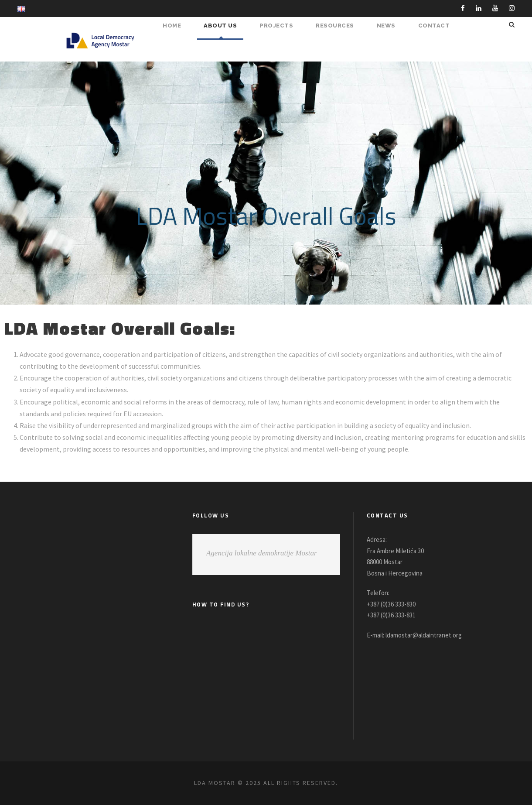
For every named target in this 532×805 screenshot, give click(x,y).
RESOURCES (339, 26)
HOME (179, 26)
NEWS (389, 26)
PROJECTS (281, 26)
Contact (435, 26)
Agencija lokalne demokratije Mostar (262, 553)
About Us (226, 26)
